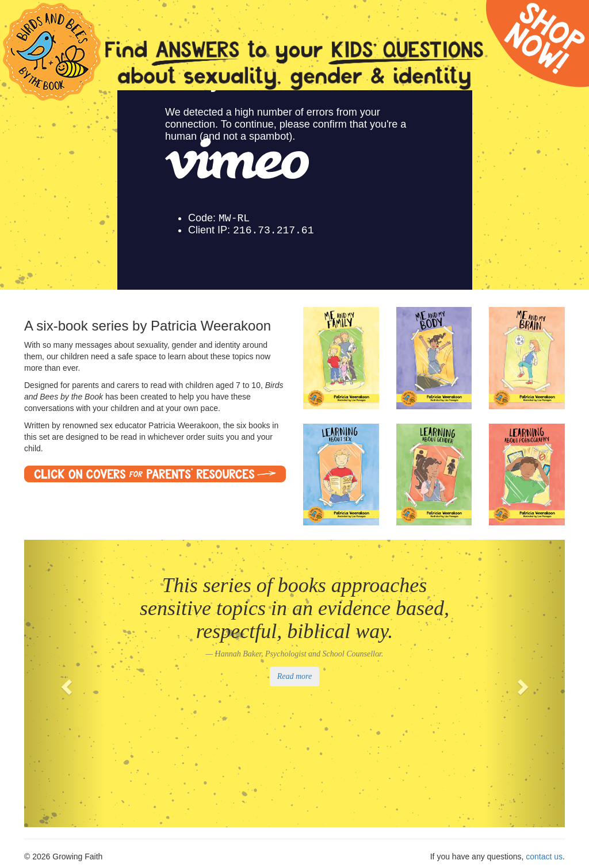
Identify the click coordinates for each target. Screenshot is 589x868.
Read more (295, 676)
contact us (544, 857)
